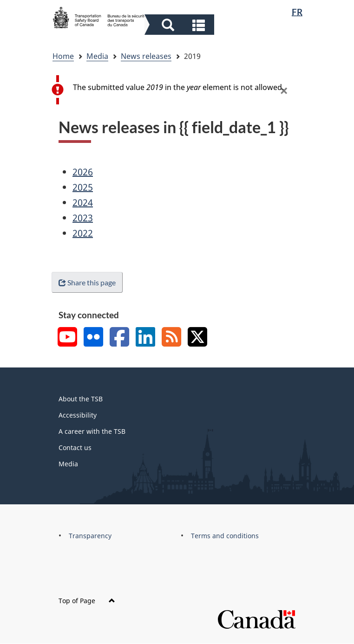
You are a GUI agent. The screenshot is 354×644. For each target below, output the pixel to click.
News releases (146, 56)
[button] (180, 25)
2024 (83, 203)
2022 (83, 233)
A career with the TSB (92, 431)
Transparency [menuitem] (90, 536)
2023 (83, 218)
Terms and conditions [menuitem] (225, 536)
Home (63, 56)
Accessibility (78, 415)
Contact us (75, 448)
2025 (83, 187)
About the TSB (81, 399)
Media (97, 56)
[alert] (179, 90)
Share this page (87, 282)
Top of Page (87, 601)
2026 (83, 172)
